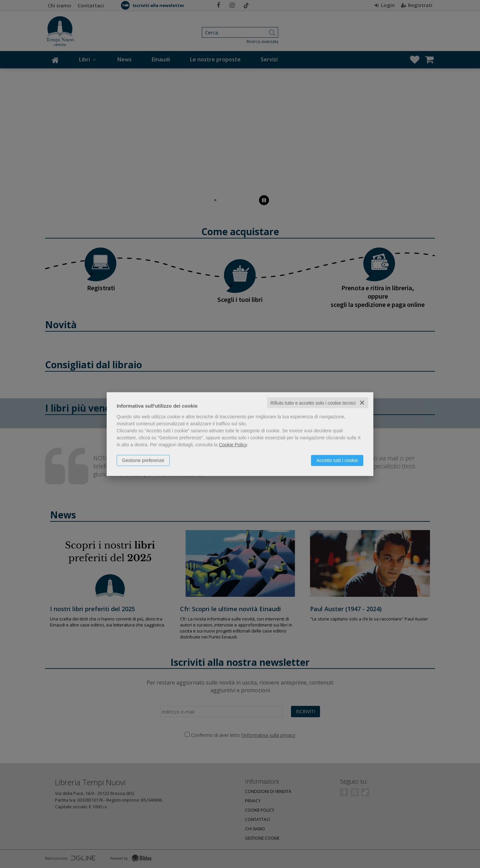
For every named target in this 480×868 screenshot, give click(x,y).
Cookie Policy (233, 444)
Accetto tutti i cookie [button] (337, 460)
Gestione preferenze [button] (143, 460)
